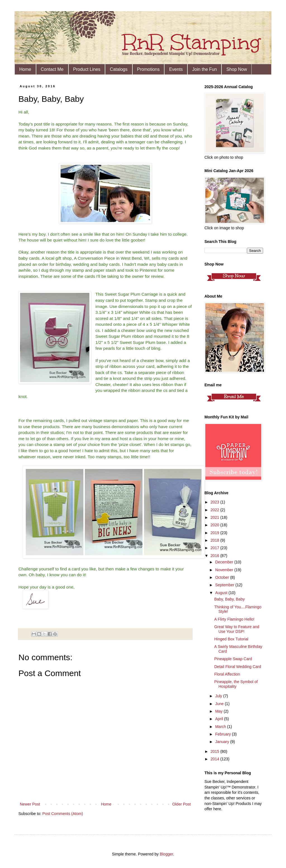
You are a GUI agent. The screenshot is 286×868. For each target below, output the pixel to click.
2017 (215, 548)
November (225, 570)
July (219, 696)
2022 (215, 510)
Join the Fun (204, 69)
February (223, 734)
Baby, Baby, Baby (229, 599)
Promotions (148, 69)
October (223, 577)
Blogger (166, 854)
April (220, 719)
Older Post (182, 804)
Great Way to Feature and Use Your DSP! (237, 629)
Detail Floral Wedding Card (238, 667)
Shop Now (237, 69)
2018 (215, 540)
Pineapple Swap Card (233, 659)
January (223, 742)
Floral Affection (227, 674)
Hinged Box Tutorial (231, 639)
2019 (215, 533)
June (220, 704)
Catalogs (119, 69)
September (225, 585)
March (221, 727)
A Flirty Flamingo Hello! (234, 619)
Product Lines (87, 69)
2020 (215, 525)
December (225, 562)
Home (25, 69)
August (222, 593)
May (219, 711)
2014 (215, 759)
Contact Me (52, 69)
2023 (215, 502)
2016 (215, 556)
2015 (215, 751)
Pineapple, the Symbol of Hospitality (236, 684)
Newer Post (30, 804)
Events (176, 69)
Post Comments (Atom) (63, 814)
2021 (215, 517)
